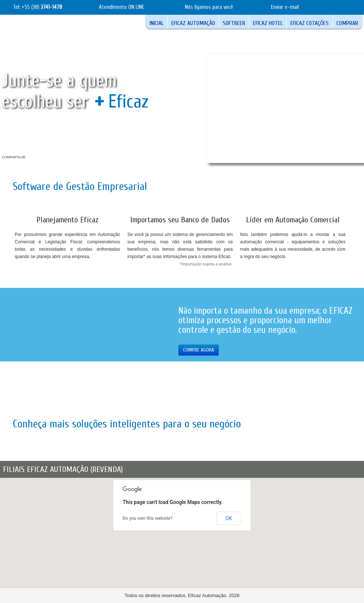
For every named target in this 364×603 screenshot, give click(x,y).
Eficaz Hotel (268, 23)
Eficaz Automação (193, 23)
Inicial (157, 23)
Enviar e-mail (285, 7)
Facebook (32, 158)
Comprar (347, 23)
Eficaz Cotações (310, 23)
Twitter (58, 158)
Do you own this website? (148, 518)
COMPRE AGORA (199, 350)
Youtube (45, 158)
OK (229, 518)
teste (351, 7)
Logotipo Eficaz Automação (48, 36)
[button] (199, 576)
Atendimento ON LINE (122, 7)
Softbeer (234, 23)
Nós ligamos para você (209, 7)
